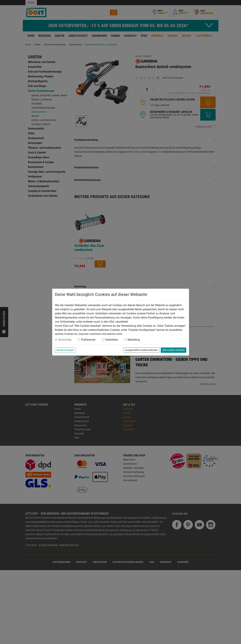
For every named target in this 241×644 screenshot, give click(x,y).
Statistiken (112, 340)
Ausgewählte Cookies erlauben (142, 350)
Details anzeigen (65, 350)
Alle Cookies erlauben (174, 350)
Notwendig (65, 340)
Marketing (134, 340)
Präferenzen (88, 340)
